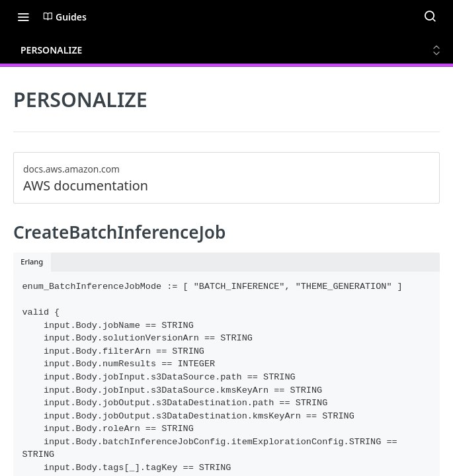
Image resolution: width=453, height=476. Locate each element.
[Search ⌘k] (430, 17)
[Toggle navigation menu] (23, 17)
